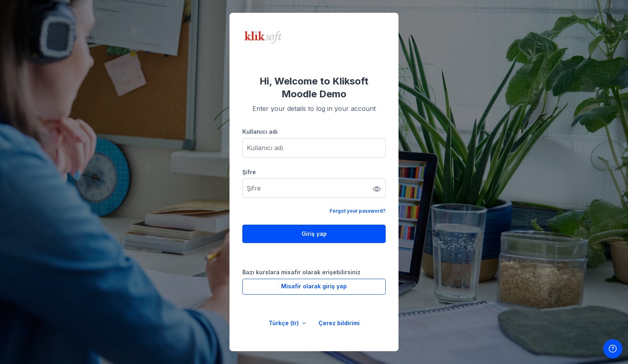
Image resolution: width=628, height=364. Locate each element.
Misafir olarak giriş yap (314, 286)
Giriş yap (314, 234)
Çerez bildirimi (339, 323)
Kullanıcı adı (260, 132)
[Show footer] (613, 349)
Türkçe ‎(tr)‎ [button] (285, 323)
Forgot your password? (358, 211)
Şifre (249, 172)
